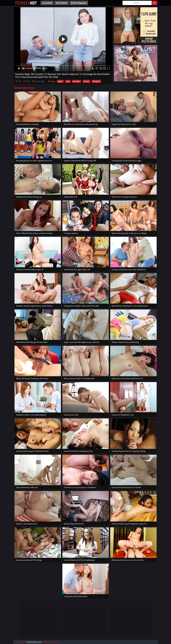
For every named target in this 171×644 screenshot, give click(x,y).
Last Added (47, 3)
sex (68, 81)
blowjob (96, 81)
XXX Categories (79, 3)
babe (60, 81)
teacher (77, 81)
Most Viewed (62, 3)
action (86, 81)
